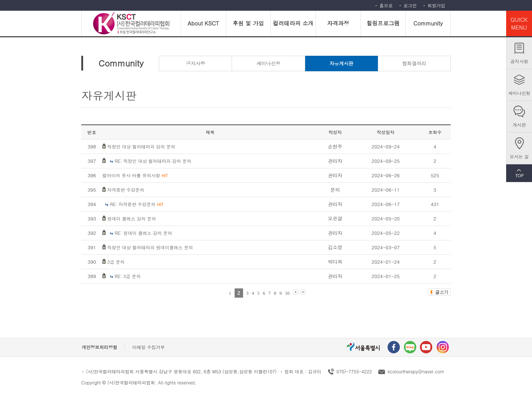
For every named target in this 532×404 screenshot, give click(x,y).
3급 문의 (116, 262)
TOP (519, 173)
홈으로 (386, 5)
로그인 (410, 5)
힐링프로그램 (383, 23)
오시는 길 (519, 156)
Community (428, 23)
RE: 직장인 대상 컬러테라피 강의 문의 (153, 161)
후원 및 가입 (248, 23)
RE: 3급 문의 (128, 276)
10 (287, 293)
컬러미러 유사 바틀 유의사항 (135, 175)
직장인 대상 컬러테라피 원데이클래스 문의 (150, 247)
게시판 (519, 125)
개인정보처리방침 (99, 347)
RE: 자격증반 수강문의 (137, 204)
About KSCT (203, 23)
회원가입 (436, 5)
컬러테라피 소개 (293, 23)
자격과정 (338, 23)
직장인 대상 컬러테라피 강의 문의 (141, 146)
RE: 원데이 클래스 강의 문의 (143, 233)
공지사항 (519, 61)
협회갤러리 (414, 63)
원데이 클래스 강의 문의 (132, 218)
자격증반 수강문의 (126, 190)
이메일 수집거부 (149, 347)
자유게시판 (342, 63)
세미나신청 (519, 93)
